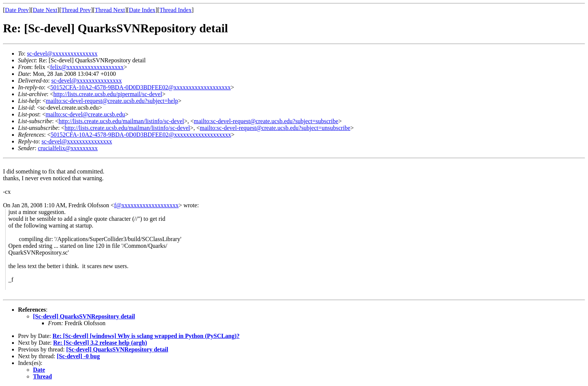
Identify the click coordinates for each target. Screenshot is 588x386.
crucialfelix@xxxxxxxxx (68, 148)
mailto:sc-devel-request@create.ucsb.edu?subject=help (112, 101)
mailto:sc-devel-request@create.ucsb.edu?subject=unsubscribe (275, 128)
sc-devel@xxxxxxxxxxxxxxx (62, 54)
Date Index (142, 10)
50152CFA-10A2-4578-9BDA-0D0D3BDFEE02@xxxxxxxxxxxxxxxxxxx (140, 87)
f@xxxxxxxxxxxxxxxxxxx (146, 205)
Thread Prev (76, 10)
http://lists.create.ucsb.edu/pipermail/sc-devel (108, 94)
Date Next (45, 10)
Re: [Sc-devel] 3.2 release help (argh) (100, 343)
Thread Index (175, 10)
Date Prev (17, 10)
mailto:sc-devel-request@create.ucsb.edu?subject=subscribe (266, 121)
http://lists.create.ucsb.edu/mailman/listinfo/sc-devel (121, 121)
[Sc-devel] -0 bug (79, 356)
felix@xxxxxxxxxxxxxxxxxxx (87, 67)
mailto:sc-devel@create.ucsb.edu (85, 114)
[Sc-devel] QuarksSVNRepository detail (84, 316)
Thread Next (110, 10)
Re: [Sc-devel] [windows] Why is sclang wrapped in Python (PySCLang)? (146, 336)
